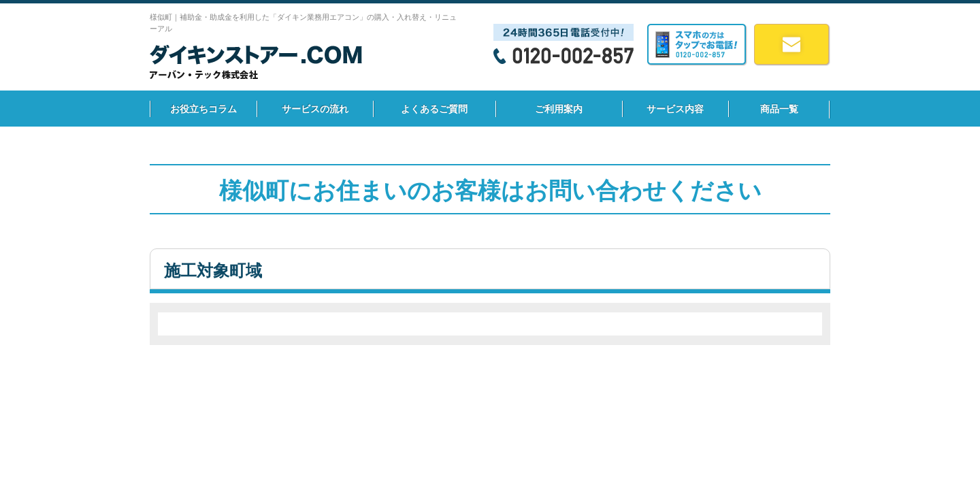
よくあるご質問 (434, 109)
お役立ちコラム (203, 109)
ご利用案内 (559, 109)
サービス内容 (675, 109)
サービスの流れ (315, 109)
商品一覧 (779, 109)
